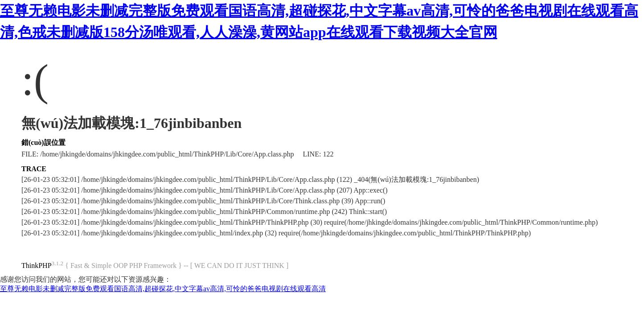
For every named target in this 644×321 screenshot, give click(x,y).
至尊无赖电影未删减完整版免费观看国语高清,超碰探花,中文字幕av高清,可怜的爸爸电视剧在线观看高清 (163, 289)
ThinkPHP (37, 265)
